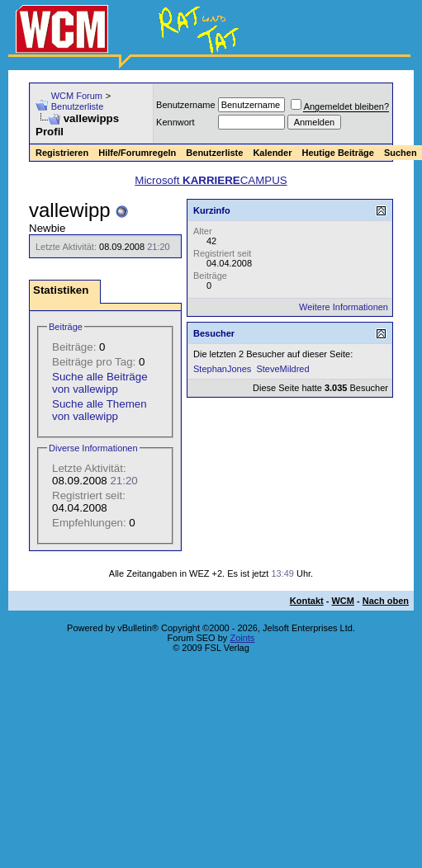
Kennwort (175, 122)
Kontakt (307, 601)
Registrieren (62, 153)
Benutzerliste (78, 106)
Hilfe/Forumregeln (137, 153)
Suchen (401, 153)
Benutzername (186, 105)
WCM (343, 601)
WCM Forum (77, 96)
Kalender (272, 153)
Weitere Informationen (344, 307)
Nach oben (386, 601)
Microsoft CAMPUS (211, 180)
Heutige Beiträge (337, 153)
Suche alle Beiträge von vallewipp (100, 383)
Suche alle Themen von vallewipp (100, 410)
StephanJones (222, 369)
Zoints (242, 638)
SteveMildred (282, 369)
